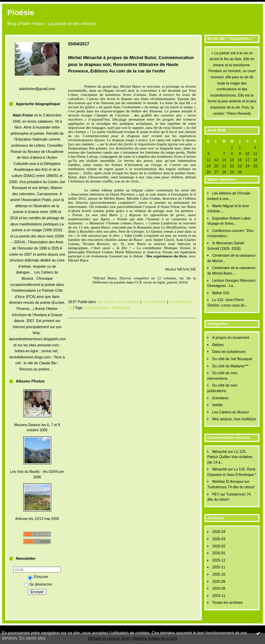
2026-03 (219, 539)
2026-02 (219, 546)
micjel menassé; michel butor (108, 308)
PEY (216, 494)
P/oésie (21, 13)
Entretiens (220, 398)
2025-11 (219, 567)
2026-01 (219, 553)
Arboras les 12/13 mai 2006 (37, 519)
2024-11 (219, 596)
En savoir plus (32, 638)
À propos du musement (230, 338)
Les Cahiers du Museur (230, 412)
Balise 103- (221, 293)
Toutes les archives (227, 603)
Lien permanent (154, 302)
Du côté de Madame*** (230, 366)
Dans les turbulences (229, 352)
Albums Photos (30, 381)
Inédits (217, 405)
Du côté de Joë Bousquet (232, 359)
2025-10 (219, 574)
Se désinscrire (38, 584)
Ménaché (219, 452)
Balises (218, 345)
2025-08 (219, 589)
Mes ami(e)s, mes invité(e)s (234, 419)
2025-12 (219, 560)
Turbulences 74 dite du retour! (231, 487)
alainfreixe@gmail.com (37, 89)
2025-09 (219, 582)
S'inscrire (38, 577)
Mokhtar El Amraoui (228, 482)
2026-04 (219, 532)
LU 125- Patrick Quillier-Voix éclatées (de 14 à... (230, 457)
